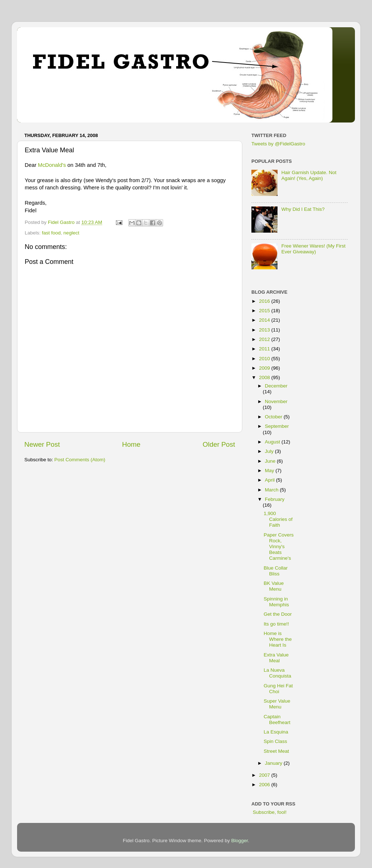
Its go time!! (276, 624)
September (277, 426)
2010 (265, 359)
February (275, 499)
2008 (265, 377)
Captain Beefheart (277, 720)
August (273, 442)
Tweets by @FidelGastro (278, 144)
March (272, 490)
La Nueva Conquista (278, 673)
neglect (72, 233)
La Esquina (276, 732)
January (274, 763)
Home (131, 444)
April (270, 480)
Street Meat (276, 751)
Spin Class (276, 741)
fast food (51, 233)
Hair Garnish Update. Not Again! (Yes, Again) (309, 175)
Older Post (219, 444)
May (270, 471)
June (271, 461)
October (274, 417)
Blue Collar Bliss (276, 571)
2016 (265, 301)
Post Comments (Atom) (80, 460)
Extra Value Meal (276, 658)
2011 (265, 349)
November (276, 401)
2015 (265, 311)
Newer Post (42, 444)
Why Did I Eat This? (303, 209)
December (276, 386)
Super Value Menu (277, 704)
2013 (265, 330)
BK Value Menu (274, 586)
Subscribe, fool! (269, 812)
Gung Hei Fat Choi (278, 689)
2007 (265, 775)
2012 (265, 339)
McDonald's (52, 165)
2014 (265, 320)
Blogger (240, 841)
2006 (265, 785)
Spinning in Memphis (276, 602)
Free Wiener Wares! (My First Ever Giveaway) (313, 249)
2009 (265, 368)
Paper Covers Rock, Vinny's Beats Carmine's (279, 547)
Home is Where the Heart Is (278, 639)
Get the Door (278, 614)
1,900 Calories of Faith (278, 519)
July (270, 451)
